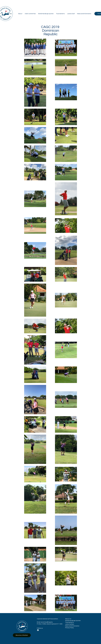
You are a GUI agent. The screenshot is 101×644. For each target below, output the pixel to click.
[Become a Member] (22, 635)
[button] (20, 14)
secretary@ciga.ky (47, 622)
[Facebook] (38, 630)
